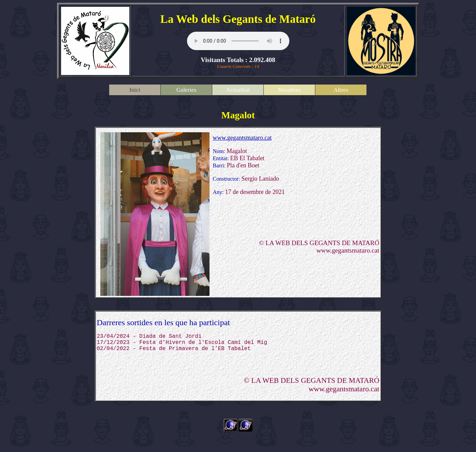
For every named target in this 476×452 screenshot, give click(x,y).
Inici (135, 90)
